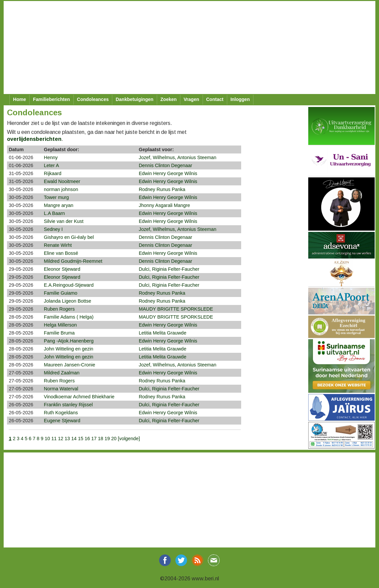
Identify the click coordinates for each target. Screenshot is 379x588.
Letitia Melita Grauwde (163, 333)
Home (19, 99)
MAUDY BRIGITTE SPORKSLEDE (176, 309)
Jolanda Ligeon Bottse (67, 301)
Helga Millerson (60, 325)
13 (67, 439)
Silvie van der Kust (64, 221)
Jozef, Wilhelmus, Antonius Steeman (178, 157)
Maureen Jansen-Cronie (69, 365)
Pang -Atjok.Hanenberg (69, 341)
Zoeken (169, 99)
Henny (51, 157)
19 (107, 439)
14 (74, 439)
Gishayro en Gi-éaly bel (69, 237)
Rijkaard (53, 173)
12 (61, 439)
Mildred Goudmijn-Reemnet (73, 261)
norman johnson (61, 189)
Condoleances (93, 99)
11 (54, 439)
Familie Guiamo (61, 293)
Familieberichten (51, 99)
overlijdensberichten (34, 139)
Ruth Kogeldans (61, 413)
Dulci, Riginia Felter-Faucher (169, 269)
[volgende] (129, 439)
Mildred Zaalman (62, 373)
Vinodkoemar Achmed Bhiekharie (79, 397)
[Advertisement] (187, 48)
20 (114, 439)
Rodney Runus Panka (162, 189)
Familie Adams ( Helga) (69, 317)
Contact (215, 99)
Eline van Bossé (61, 253)
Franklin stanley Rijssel (68, 405)
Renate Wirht (58, 245)
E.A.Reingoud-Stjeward (69, 285)
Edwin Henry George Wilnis (168, 173)
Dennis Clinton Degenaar (166, 165)
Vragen (191, 99)
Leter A (51, 165)
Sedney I (53, 229)
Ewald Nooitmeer (62, 181)
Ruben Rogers (59, 309)
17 (94, 439)
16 (87, 439)
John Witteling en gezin (69, 349)
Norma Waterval (61, 389)
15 (81, 439)
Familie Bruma (59, 333)
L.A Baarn (54, 213)
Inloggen (240, 99)
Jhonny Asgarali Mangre (164, 205)
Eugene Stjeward (62, 421)
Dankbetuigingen (135, 99)
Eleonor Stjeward (62, 269)
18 (101, 439)
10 (47, 439)
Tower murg (56, 197)
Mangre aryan (59, 205)
